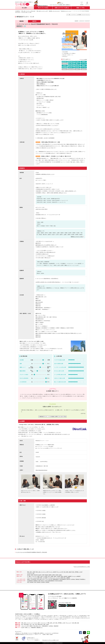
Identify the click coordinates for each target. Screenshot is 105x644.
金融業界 (70, 576)
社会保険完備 (30, 581)
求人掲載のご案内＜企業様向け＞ (64, 5)
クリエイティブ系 (31, 573)
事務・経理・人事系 (31, 572)
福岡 (44, 624)
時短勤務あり (83, 579)
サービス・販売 (37, 623)
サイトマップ (55, 5)
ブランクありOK (49, 579)
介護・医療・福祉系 (68, 572)
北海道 (60, 575)
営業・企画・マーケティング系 (42, 572)
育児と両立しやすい (41, 579)
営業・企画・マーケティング (27, 623)
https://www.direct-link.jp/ (41, 470)
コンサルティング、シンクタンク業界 (55, 578)
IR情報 (48, 634)
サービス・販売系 (52, 572)
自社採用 (51, 634)
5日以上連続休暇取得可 (50, 581)
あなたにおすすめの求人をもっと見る (82, 567)
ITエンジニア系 (60, 572)
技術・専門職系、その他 (77, 572)
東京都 (29, 575)
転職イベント (28, 627)
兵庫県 (53, 575)
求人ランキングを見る (43, 8)
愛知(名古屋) (40, 624)
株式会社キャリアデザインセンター (26, 634)
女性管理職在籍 (63, 579)
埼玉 (31, 624)
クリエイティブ (44, 623)
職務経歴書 (33, 627)
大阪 (36, 624)
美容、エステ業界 (44, 578)
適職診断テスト (40, 627)
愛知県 (47, 575)
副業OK (31, 626)
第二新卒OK (34, 579)
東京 (22, 624)
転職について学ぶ (81, 8)
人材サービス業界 (44, 576)
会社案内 (44, 634)
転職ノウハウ (18, 627)
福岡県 (50, 575)
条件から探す (18, 626)
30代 (35, 582)
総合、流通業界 (67, 578)
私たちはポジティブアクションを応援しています (51, 640)
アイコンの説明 (84, 60)
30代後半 (48, 582)
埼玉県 (40, 575)
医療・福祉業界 (64, 576)
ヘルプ (51, 5)
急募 (39, 581)
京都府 (57, 575)
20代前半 (43, 582)
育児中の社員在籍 (59, 581)
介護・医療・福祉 (75, 623)
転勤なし (29, 579)
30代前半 (39, 582)
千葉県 (43, 575)
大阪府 (32, 575)
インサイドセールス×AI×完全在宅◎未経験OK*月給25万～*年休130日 (31, 552)
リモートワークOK (25, 626)
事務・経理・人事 (51, 623)
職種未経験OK (56, 579)
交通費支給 (35, 581)
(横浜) (28, 624)
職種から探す (18, 623)
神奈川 (25, 624)
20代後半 (32, 582)
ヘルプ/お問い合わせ (55, 633)
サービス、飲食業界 (76, 576)
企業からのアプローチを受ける (62, 8)
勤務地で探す (18, 624)
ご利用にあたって (18, 633)
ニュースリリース (48, 633)
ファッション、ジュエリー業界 (33, 578)
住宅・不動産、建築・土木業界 (54, 576)
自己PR (23, 627)
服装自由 (78, 579)
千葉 (33, 624)
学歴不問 (68, 579)
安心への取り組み (25, 633)
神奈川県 (36, 575)
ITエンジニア (69, 623)
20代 (28, 582)
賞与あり (43, 581)
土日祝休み (73, 579)
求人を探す (24, 8)
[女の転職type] (17, 634)
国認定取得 (56, 626)
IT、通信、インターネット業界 (33, 576)
